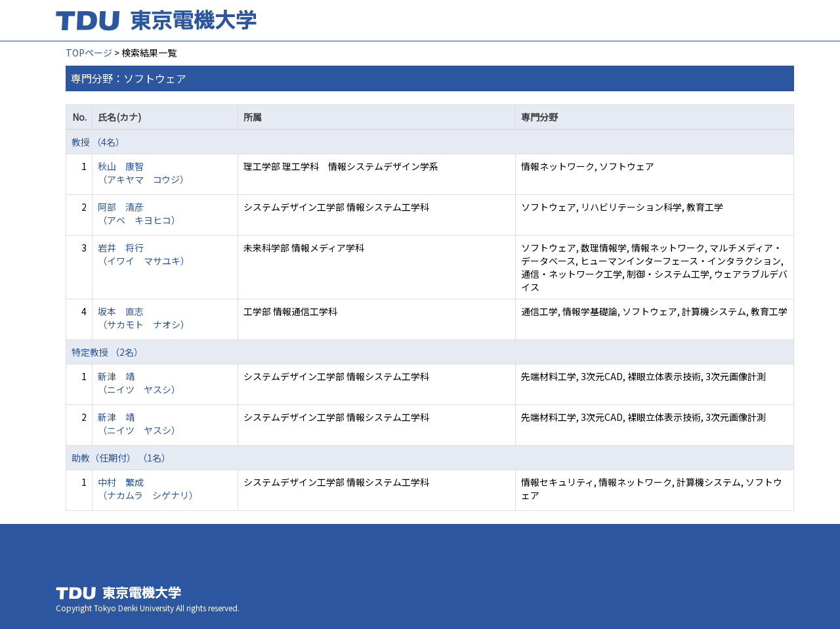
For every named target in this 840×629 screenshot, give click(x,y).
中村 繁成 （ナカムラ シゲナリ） (148, 488)
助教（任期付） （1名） (121, 458)
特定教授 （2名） (107, 352)
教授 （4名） (98, 142)
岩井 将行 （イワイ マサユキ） (144, 254)
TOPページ (89, 53)
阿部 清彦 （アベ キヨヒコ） (139, 213)
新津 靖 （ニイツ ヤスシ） (139, 383)
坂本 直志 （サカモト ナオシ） (144, 318)
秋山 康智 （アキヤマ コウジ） (143, 173)
